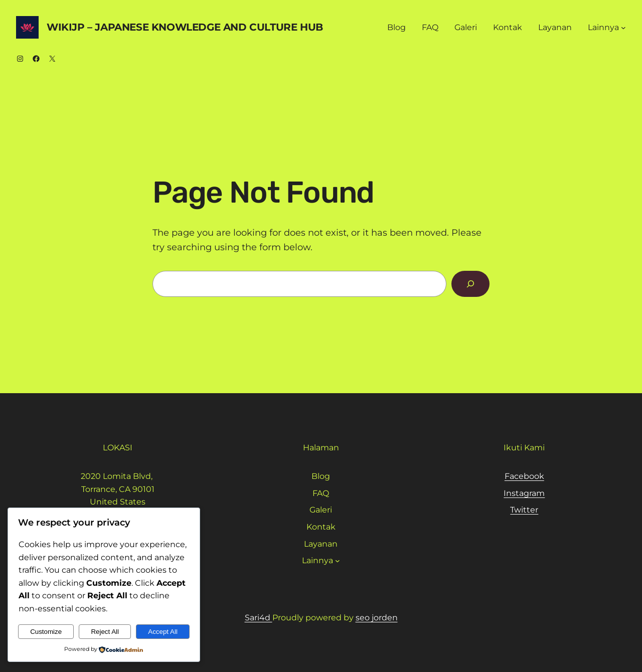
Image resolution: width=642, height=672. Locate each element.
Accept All (163, 632)
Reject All (105, 632)
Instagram (524, 493)
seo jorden (377, 618)
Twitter (524, 510)
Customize (46, 632)
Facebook (524, 476)
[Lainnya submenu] (623, 28)
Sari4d (259, 618)
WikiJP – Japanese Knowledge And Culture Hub (185, 27)
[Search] (470, 284)
